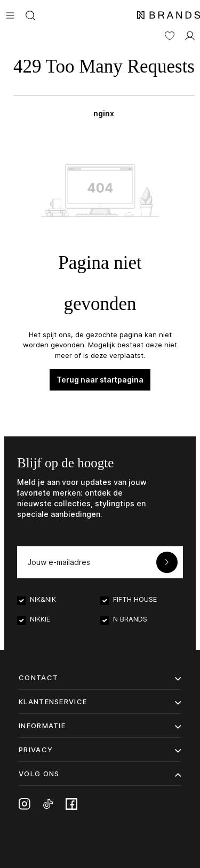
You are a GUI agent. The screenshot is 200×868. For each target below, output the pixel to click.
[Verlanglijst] (170, 35)
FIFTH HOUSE (135, 599)
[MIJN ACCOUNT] (190, 35)
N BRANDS (130, 619)
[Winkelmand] (104, 84)
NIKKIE (40, 619)
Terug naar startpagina (100, 380)
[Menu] (10, 14)
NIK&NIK (43, 599)
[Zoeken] (30, 14)
